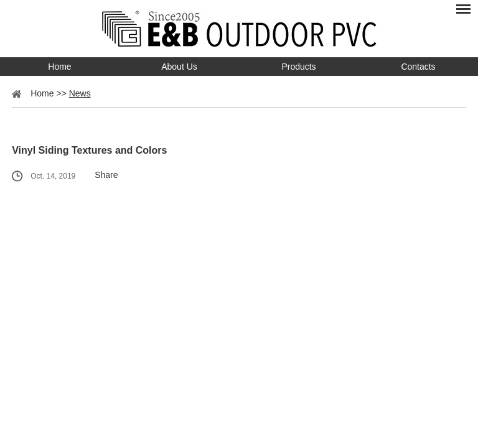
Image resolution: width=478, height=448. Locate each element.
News (80, 93)
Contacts (418, 67)
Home (59, 67)
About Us (179, 67)
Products (298, 67)
